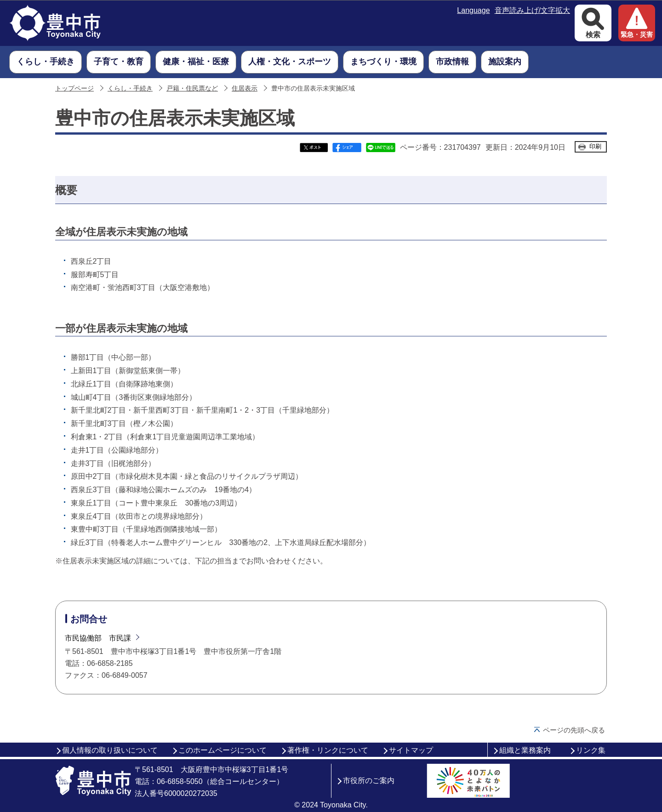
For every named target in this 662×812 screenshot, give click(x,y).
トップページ (74, 88)
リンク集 (591, 750)
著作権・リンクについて (328, 750)
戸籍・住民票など (192, 88)
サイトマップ (411, 750)
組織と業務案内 (525, 750)
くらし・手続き (130, 88)
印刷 (595, 146)
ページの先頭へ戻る (574, 730)
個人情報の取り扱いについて (110, 750)
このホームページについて (223, 750)
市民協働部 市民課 (98, 638)
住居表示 (245, 88)
